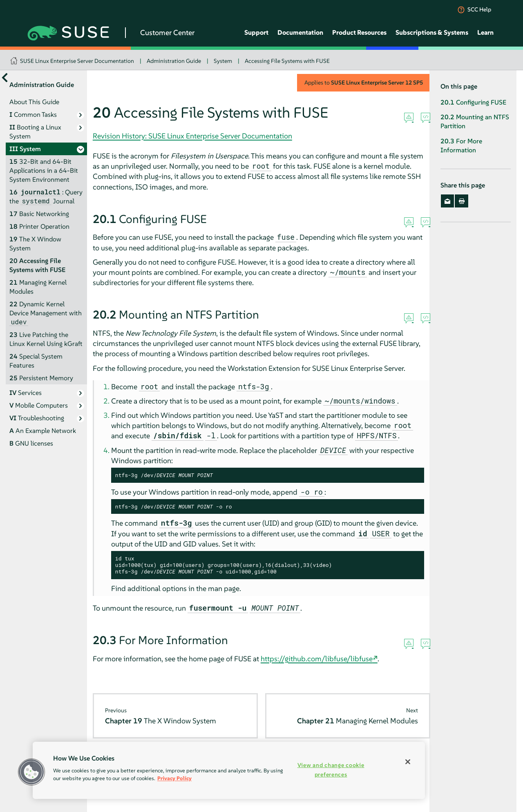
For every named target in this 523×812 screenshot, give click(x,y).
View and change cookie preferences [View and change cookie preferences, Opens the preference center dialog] (331, 770)
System (223, 61)
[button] (31, 772)
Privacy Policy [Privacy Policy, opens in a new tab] (174, 778)
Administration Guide (174, 61)
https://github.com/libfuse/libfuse (317, 659)
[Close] (408, 762)
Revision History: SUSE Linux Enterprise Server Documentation (192, 136)
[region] (229, 770)
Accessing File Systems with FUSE (287, 61)
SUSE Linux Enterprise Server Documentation (77, 61)
